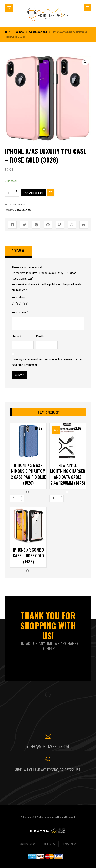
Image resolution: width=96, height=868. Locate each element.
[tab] (19, 252)
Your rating (19, 297)
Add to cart (36, 193)
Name (16, 336)
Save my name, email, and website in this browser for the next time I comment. (47, 362)
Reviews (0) (19, 251)
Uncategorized (23, 210)
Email (40, 336)
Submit (19, 375)
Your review (20, 312)
